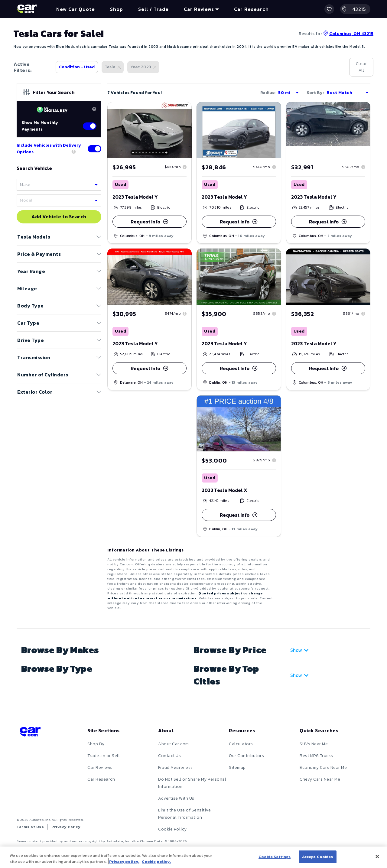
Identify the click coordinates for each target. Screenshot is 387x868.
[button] (329, 9)
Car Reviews (100, 767)
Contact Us (169, 756)
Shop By (96, 744)
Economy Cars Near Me (323, 767)
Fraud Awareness (176, 767)
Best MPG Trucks (316, 756)
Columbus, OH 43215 (348, 34)
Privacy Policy (66, 827)
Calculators (241, 744)
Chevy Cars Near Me (320, 779)
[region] (193, 857)
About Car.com (174, 744)
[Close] (377, 857)
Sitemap (237, 767)
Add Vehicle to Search (59, 217)
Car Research (101, 779)
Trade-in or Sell (104, 756)
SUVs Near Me (314, 744)
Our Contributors (246, 756)
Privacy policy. (124, 861)
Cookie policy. (156, 861)
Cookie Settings (275, 857)
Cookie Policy (172, 829)
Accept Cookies (318, 857)
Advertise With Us (176, 798)
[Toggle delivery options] (94, 149)
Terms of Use (30, 827)
